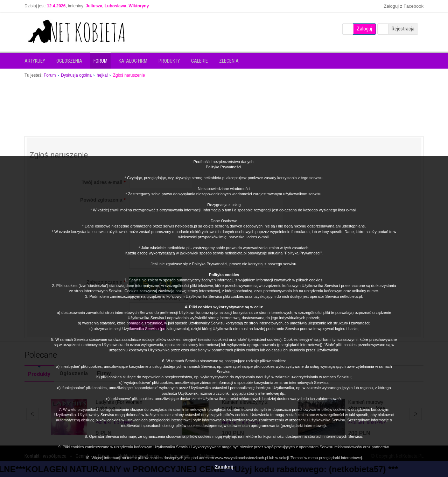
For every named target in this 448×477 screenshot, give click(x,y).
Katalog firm (133, 61)
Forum (100, 61)
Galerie (199, 61)
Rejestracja (403, 29)
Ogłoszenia (69, 61)
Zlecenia (229, 61)
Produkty (169, 61)
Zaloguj (364, 29)
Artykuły (35, 61)
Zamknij (224, 467)
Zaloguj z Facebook (404, 6)
